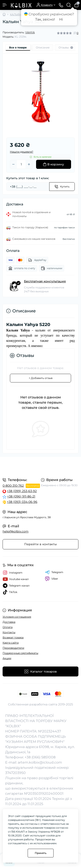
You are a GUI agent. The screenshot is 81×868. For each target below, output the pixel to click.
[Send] (62, 187)
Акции (7, 658)
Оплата (8, 627)
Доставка (9, 622)
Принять (41, 853)
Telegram (54, 572)
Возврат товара (13, 637)
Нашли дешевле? (22, 152)
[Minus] (13, 164)
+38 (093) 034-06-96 (22, 502)
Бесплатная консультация (45, 281)
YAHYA (30, 32)
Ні (61, 19)
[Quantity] (21, 164)
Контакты (9, 632)
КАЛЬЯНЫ (17, 14)
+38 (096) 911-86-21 (21, 496)
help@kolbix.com (16, 531)
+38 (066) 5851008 (40, 757)
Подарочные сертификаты (20, 653)
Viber (52, 579)
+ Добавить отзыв (41, 378)
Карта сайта (11, 643)
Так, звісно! (45, 19)
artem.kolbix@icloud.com (40, 762)
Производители (13, 648)
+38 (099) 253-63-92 (22, 491)
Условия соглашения (17, 617)
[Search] (69, 5)
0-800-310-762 (13, 486)
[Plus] (29, 164)
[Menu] (5, 5)
